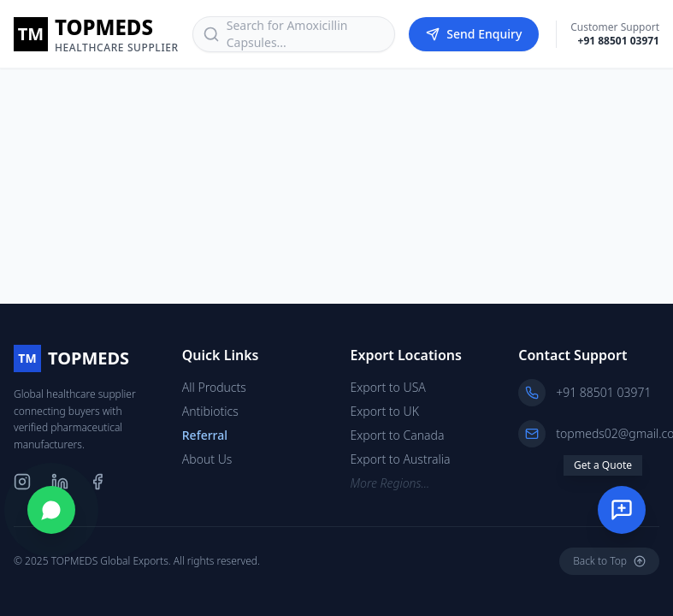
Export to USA (388, 387)
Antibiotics (210, 411)
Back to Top (609, 561)
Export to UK (385, 411)
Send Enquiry (474, 34)
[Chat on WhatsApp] (51, 510)
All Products (214, 387)
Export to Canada (398, 435)
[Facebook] (97, 482)
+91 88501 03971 (619, 41)
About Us (207, 459)
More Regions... (390, 483)
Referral (205, 435)
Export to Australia (401, 459)
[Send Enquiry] (622, 510)
